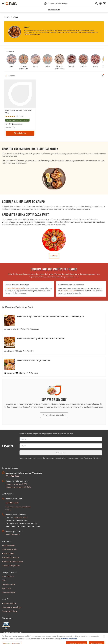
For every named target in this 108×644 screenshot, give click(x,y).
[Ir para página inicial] (11, 3)
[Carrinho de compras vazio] (104, 3)
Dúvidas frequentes (11, 566)
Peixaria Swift (8, 554)
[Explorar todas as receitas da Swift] (54, 415)
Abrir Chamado (13, 535)
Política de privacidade (12, 562)
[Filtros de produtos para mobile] (102, 76)
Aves (16, 17)
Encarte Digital (9, 592)
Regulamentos (9, 584)
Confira (54, 256)
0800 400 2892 (21, 518)
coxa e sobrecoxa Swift (67, 291)
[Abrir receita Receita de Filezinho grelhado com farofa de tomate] (54, 345)
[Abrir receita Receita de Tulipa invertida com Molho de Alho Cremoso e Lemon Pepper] (54, 323)
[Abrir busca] (96, 3)
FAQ (4, 580)
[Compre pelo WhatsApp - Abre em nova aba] (56, 3)
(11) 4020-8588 (12, 476)
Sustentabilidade (10, 611)
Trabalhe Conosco (10, 558)
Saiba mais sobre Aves (32, 34)
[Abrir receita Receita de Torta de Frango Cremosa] (54, 367)
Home (7, 17)
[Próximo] (102, 62)
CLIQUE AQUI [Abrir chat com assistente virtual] (12, 503)
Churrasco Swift (9, 550)
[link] (54, 10)
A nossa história (9, 603)
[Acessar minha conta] (100, 3)
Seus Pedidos (8, 576)
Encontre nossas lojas (12, 607)
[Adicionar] (20, 133)
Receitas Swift (8, 546)
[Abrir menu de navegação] (3, 3)
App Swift (6, 588)
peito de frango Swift (15, 288)
